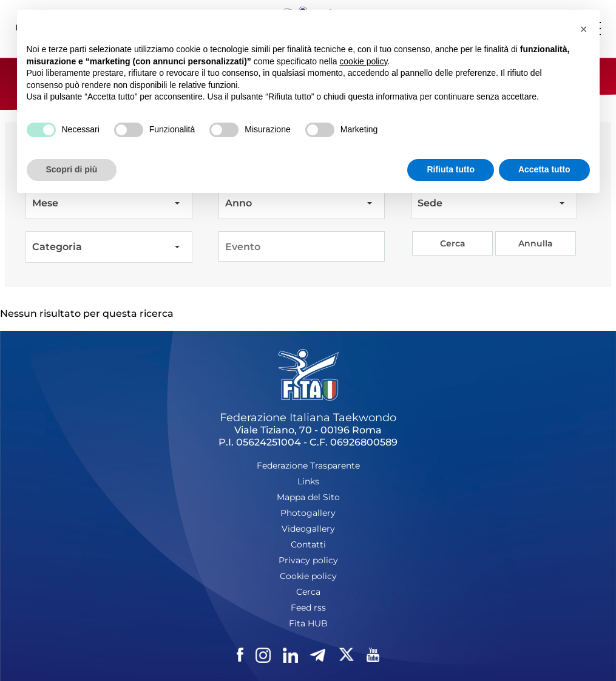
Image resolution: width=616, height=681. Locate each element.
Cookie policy (308, 576)
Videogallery (308, 529)
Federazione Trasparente (308, 466)
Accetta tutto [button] (544, 169)
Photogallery (308, 513)
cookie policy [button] (363, 61)
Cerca (453, 243)
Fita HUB (308, 623)
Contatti (308, 544)
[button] (584, 29)
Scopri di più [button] (72, 169)
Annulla (536, 243)
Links (308, 481)
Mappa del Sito (308, 497)
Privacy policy (308, 560)
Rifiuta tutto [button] (451, 169)
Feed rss (308, 608)
